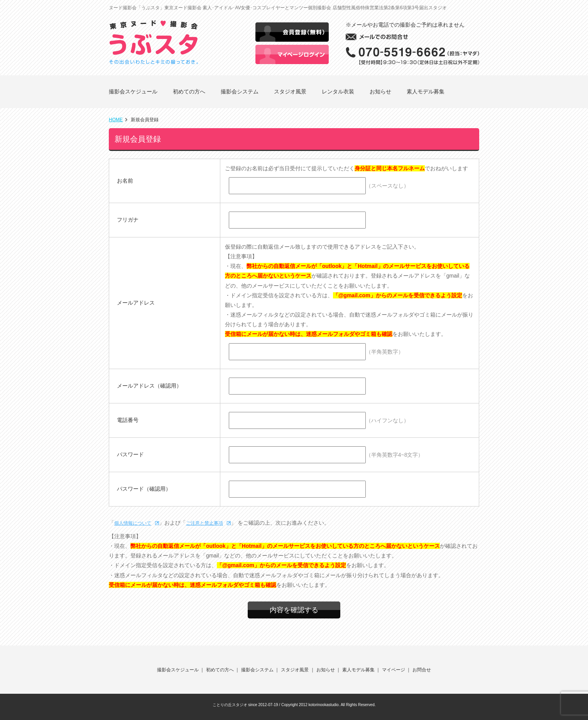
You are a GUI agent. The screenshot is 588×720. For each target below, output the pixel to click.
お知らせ (380, 91)
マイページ (394, 670)
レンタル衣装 (338, 91)
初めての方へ (189, 91)
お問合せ (422, 670)
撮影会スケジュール (133, 91)
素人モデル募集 (426, 91)
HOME (116, 120)
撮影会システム (240, 91)
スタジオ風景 (290, 91)
